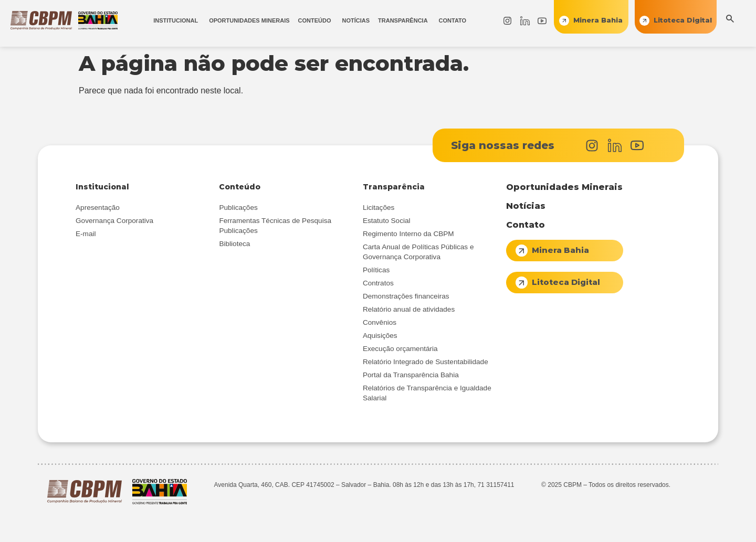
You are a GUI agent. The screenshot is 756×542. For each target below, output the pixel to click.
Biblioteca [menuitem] (234, 244)
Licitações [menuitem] (379, 208)
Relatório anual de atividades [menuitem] (409, 309)
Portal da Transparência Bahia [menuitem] (411, 375)
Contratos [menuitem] (378, 283)
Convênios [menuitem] (380, 322)
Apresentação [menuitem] (98, 208)
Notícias (526, 206)
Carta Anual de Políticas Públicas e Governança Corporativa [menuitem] (418, 252)
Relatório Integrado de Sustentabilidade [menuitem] (426, 362)
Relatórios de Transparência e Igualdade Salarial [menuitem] (427, 393)
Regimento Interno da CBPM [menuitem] (408, 234)
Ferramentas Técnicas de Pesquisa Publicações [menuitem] (275, 226)
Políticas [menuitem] (376, 270)
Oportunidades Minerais (564, 187)
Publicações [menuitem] (238, 208)
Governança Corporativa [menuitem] (114, 221)
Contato (526, 225)
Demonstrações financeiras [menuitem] (406, 296)
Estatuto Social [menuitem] (387, 221)
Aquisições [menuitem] (380, 336)
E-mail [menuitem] (86, 234)
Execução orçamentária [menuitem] (400, 349)
